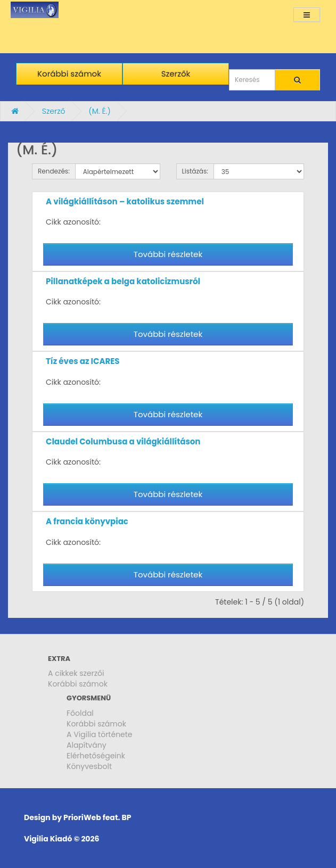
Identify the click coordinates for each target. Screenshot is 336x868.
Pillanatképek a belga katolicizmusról (123, 281)
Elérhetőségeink (96, 756)
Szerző (54, 111)
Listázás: (195, 171)
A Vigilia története (100, 734)
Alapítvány (87, 745)
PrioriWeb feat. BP (97, 817)
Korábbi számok (78, 684)
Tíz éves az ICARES (83, 361)
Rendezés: (54, 171)
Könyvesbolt (89, 766)
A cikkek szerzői (76, 673)
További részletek (168, 254)
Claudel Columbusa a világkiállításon (123, 441)
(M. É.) (100, 111)
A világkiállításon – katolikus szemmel (125, 201)
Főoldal (80, 713)
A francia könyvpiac (87, 521)
